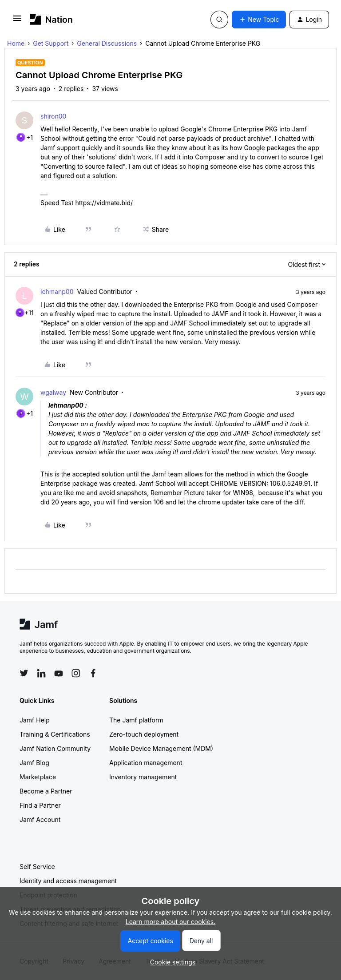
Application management (146, 763)
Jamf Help (35, 720)
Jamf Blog (34, 763)
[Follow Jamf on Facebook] (93, 673)
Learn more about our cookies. (171, 922)
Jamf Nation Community (55, 748)
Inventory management (143, 777)
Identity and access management (68, 881)
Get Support (51, 43)
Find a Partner (40, 805)
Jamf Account (40, 819)
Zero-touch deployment (144, 734)
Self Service (37, 867)
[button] (17, 21)
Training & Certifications (55, 734)
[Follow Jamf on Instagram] (76, 673)
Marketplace (38, 777)
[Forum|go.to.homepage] (51, 19)
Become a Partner (46, 791)
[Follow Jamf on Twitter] (24, 673)
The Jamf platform (136, 720)
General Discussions (107, 43)
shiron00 (53, 116)
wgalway (53, 392)
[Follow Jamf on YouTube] (59, 673)
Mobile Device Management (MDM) (161, 748)
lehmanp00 (57, 292)
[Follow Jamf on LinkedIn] (41, 673)
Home (16, 43)
